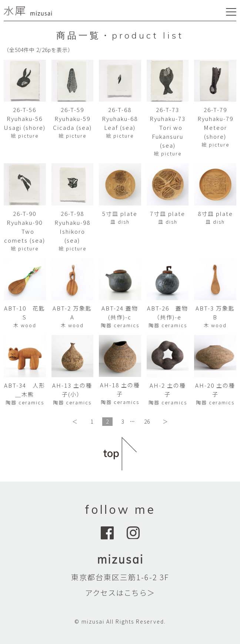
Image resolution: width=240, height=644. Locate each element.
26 (147, 421)
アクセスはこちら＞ (120, 593)
